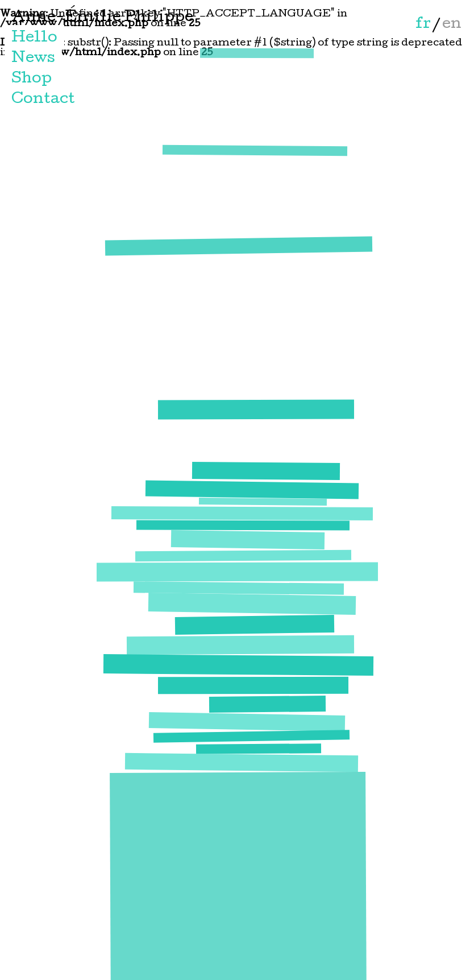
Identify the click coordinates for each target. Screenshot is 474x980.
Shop (32, 79)
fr (423, 24)
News (33, 59)
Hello (34, 38)
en (452, 24)
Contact (43, 100)
